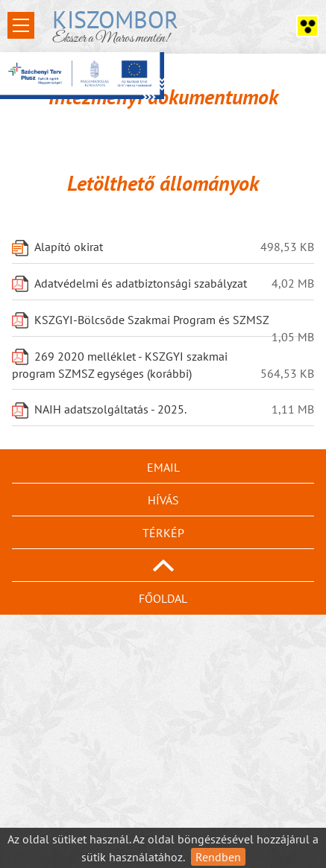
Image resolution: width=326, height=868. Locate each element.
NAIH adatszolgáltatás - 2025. (110, 410)
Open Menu (21, 25)
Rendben (218, 857)
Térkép (163, 533)
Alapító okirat (69, 247)
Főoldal (163, 598)
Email (163, 467)
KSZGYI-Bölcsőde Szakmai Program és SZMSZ (152, 321)
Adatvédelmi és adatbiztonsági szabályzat (141, 284)
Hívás (163, 500)
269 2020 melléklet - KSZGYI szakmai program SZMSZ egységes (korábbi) (120, 365)
